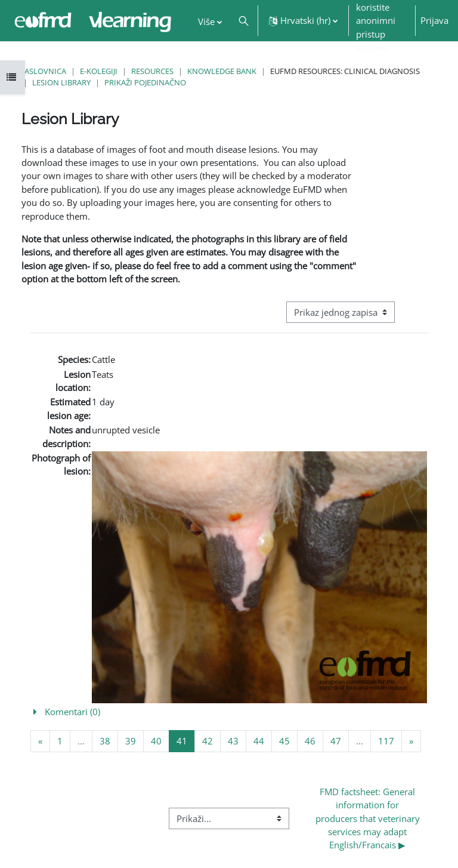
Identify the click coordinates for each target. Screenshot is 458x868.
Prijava (434, 20)
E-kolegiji (99, 71)
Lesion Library (61, 82)
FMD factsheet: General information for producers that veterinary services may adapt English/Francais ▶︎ (369, 818)
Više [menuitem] (206, 21)
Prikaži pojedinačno (145, 82)
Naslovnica (42, 71)
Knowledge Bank (222, 71)
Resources (152, 71)
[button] (244, 21)
